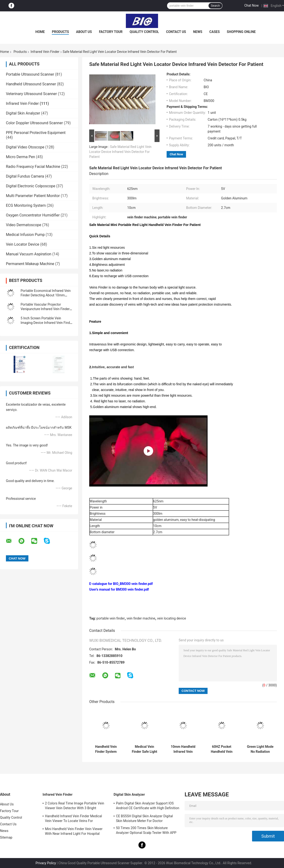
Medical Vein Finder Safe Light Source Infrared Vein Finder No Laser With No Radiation (144, 749)
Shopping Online (241, 32)
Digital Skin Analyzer (23, 113)
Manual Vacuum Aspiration (29, 254)
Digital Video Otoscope (25, 147)
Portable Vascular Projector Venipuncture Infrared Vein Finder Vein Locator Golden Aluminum (45, 309)
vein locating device (172, 618)
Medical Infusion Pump (25, 235)
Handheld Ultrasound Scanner (31, 84)
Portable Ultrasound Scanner (30, 74)
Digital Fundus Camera (25, 176)
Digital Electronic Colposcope (31, 186)
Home (40, 32)
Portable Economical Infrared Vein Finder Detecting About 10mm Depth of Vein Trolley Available (46, 295)
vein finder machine (141, 618)
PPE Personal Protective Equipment (36, 133)
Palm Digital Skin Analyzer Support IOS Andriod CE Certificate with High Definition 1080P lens (148, 806)
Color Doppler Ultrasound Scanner (34, 123)
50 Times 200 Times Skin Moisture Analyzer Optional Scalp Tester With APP (146, 830)
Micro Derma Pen (20, 157)
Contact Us (176, 32)
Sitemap (6, 837)
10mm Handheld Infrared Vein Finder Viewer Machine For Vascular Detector (183, 749)
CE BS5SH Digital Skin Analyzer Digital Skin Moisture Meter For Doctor (144, 818)
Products (60, 32)
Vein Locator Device (23, 244)
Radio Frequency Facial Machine (33, 167)
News (198, 32)
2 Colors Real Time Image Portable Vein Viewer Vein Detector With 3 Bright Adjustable (75, 806)
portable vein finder (111, 618)
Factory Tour (111, 32)
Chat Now (251, 5)
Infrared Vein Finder (45, 52)
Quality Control (144, 32)
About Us (84, 32)
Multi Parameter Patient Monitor (33, 196)
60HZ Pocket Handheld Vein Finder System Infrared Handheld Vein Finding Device (222, 749)
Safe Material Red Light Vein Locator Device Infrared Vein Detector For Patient (120, 152)
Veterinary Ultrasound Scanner (31, 94)
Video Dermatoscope (24, 225)
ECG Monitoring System (26, 205)
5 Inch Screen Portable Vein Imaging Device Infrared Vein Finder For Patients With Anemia (47, 323)
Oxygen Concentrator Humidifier (33, 215)
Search (215, 6)
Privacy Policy (46, 863)
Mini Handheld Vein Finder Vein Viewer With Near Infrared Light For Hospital (74, 831)
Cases (215, 32)
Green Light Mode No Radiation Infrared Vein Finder (260, 749)
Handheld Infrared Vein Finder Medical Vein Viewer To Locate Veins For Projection (73, 819)
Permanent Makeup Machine (30, 264)
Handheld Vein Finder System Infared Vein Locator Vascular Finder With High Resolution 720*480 (106, 749)
